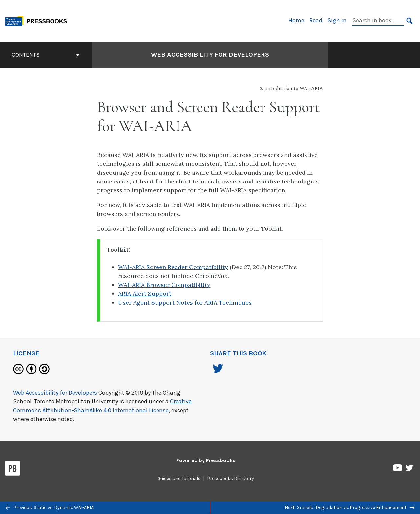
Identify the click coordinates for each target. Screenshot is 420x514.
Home (296, 20)
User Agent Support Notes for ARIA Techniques (185, 302)
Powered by (206, 460)
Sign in (337, 20)
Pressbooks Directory (231, 478)
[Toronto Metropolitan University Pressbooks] (38, 20)
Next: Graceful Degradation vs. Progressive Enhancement (350, 508)
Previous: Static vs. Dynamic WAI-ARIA (50, 508)
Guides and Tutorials (179, 478)
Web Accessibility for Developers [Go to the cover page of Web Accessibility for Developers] (210, 55)
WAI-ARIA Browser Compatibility (164, 285)
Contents (46, 55)
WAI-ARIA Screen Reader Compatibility (173, 267)
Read (316, 20)
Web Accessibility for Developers (55, 393)
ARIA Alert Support (145, 294)
